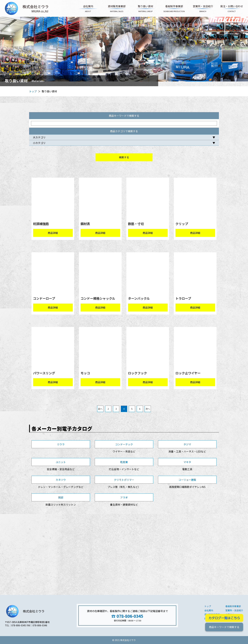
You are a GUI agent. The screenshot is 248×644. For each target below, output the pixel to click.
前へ (100, 409)
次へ (148, 409)
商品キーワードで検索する (224, 627)
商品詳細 (53, 233)
